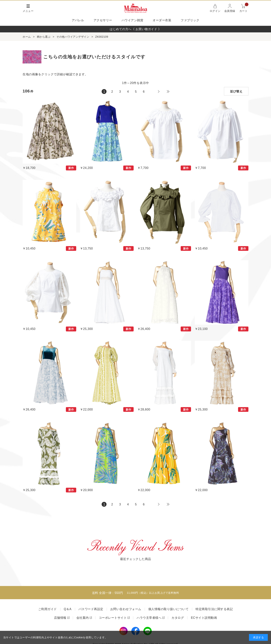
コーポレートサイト (113, 618)
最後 (168, 92)
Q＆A (68, 609)
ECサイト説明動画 (204, 618)
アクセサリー (103, 20)
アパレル (78, 20)
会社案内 (83, 618)
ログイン (215, 11)
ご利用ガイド (48, 609)
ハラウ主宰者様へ (149, 618)
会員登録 (230, 11)
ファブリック (190, 20)
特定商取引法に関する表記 (214, 609)
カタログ (178, 618)
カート (244, 8)
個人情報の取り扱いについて (169, 609)
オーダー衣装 (162, 20)
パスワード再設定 (91, 609)
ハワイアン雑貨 (132, 20)
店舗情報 (60, 618)
